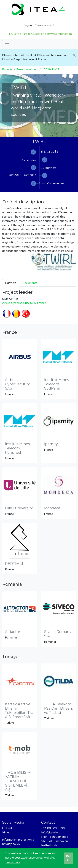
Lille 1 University (19, 508)
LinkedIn (8, 828)
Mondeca (52, 508)
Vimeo (6, 832)
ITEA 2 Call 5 (50, 151)
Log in (28, 25)
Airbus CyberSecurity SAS (19, 303)
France (42, 303)
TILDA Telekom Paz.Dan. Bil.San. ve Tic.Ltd (58, 708)
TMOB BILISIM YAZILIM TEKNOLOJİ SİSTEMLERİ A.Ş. (18, 781)
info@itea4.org (51, 832)
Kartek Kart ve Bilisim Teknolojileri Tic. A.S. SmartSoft (19, 710)
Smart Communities (52, 183)
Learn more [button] (13, 862)
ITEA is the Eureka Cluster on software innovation (39, 34)
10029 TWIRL (51, 69)
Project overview (27, 69)
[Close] (74, 55)
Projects (7, 69)
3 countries (29, 160)
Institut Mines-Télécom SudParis (57, 384)
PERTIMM (14, 564)
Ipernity (51, 444)
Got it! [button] (68, 858)
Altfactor (13, 632)
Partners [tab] (11, 283)
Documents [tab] (30, 283)
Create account (45, 25)
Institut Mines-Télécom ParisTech (18, 448)
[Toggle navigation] (7, 44)
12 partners (49, 168)
